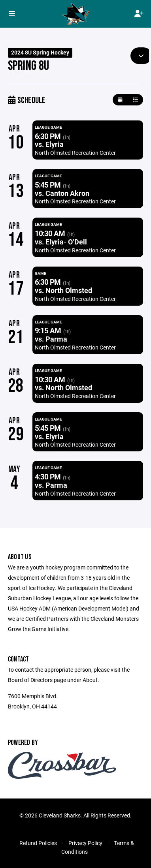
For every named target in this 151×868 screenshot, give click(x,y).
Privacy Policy (85, 843)
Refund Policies (38, 843)
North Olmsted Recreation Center (75, 153)
